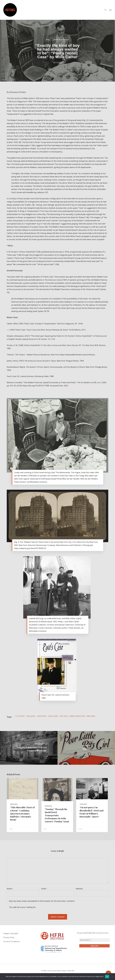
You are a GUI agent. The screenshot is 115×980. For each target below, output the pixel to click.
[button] (110, 10)
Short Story (64, 716)
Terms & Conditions (12, 941)
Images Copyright (11, 933)
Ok (107, 976)
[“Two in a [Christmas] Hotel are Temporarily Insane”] (29, 748)
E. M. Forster (20, 716)
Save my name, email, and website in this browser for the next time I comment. (42, 901)
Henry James (31, 716)
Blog (48, 39)
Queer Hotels (53, 716)
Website (79, 889)
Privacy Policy (9, 937)
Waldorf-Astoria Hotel (77, 716)
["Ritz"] (86, 748)
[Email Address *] (94, 940)
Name (10, 889)
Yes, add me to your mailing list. (22, 907)
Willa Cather (91, 716)
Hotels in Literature (61, 39)
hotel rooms (42, 716)
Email (44, 889)
